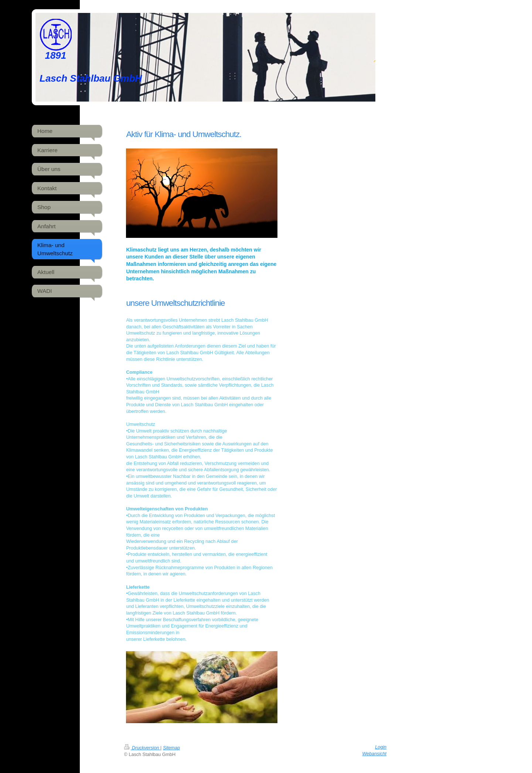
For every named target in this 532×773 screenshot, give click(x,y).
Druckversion (142, 748)
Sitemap (171, 748)
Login (381, 747)
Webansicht (374, 754)
